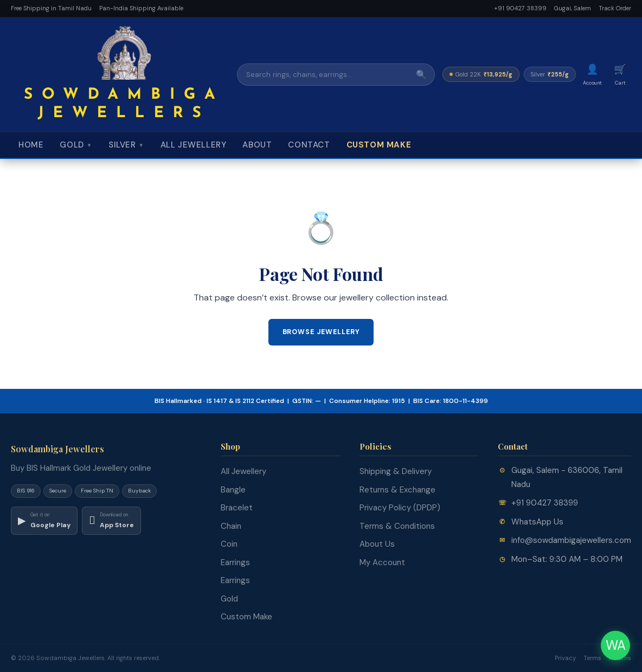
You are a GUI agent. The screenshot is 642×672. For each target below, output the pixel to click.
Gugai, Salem (573, 8)
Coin (229, 544)
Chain (231, 526)
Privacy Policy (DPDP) (400, 508)
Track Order (615, 8)
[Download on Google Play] (44, 521)
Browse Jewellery (321, 332)
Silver (126, 145)
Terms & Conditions (397, 526)
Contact (309, 145)
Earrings (235, 562)
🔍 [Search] (421, 75)
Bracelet (237, 508)
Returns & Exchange (397, 490)
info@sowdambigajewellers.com (571, 540)
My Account (382, 562)
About (257, 145)
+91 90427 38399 (520, 8)
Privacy (565, 658)
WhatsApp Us (537, 522)
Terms (592, 658)
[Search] (323, 75)
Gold (76, 145)
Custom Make (379, 145)
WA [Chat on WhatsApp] (616, 645)
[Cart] (620, 75)
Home (31, 145)
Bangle (233, 490)
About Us (377, 544)
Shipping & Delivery (396, 471)
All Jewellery (194, 145)
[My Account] (592, 75)
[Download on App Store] (111, 521)
